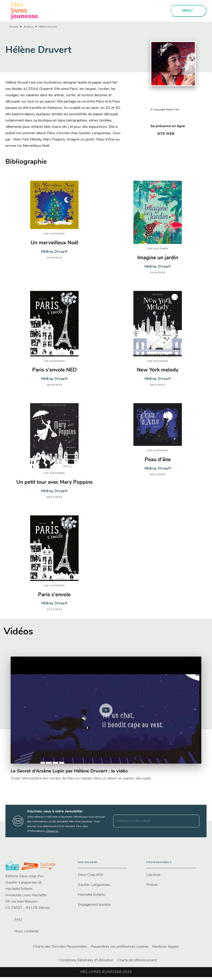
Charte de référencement (137, 960)
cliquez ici (52, 831)
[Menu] (189, 11)
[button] (163, 134)
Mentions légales (166, 947)
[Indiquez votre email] (151, 821)
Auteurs (28, 27)
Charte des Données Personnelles (60, 947)
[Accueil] (24, 11)
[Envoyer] (194, 821)
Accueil (14, 27)
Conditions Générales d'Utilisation (86, 960)
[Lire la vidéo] (106, 710)
